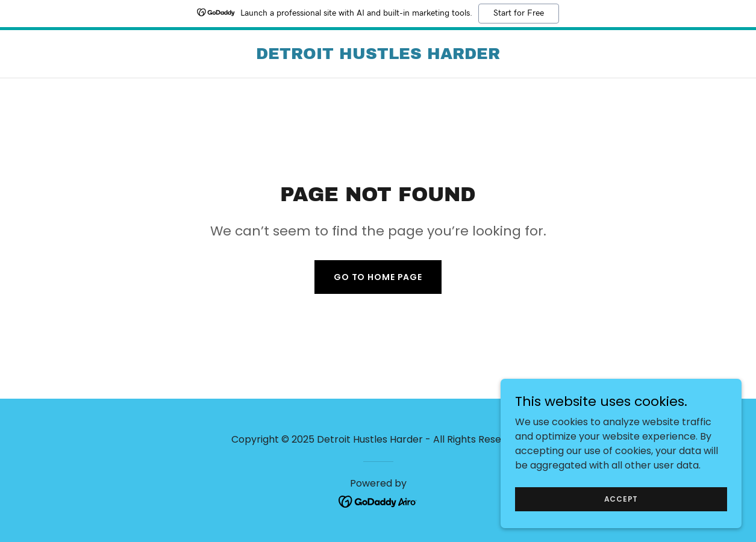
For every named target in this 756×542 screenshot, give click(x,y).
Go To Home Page (378, 277)
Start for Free (519, 13)
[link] (378, 56)
